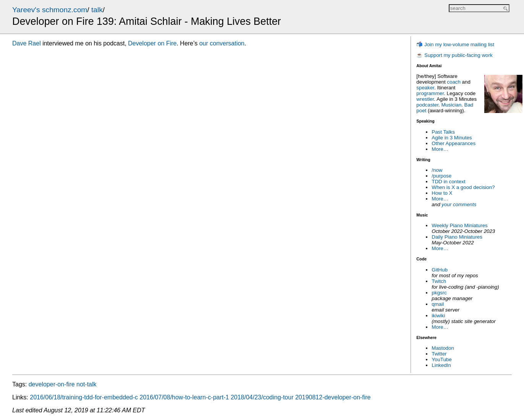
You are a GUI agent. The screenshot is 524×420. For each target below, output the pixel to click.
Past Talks (443, 132)
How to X (442, 193)
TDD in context (448, 182)
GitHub (439, 270)
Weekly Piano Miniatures (459, 225)
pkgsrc (439, 293)
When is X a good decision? (463, 187)
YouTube (442, 359)
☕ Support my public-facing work (454, 55)
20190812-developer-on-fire (333, 397)
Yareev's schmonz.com (50, 10)
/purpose (442, 176)
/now (437, 170)
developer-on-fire (52, 384)
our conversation (222, 43)
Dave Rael (27, 43)
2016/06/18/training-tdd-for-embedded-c (84, 397)
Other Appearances (454, 143)
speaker (425, 88)
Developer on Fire (152, 43)
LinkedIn (441, 365)
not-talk (86, 384)
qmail (438, 304)
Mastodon (443, 348)
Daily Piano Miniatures (457, 237)
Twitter (439, 354)
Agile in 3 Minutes (452, 138)
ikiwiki (438, 316)
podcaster (427, 105)
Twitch (439, 281)
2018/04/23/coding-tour (262, 397)
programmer (430, 93)
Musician (452, 105)
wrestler (425, 99)
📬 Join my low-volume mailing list (455, 44)
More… (440, 149)
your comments (459, 204)
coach (454, 82)
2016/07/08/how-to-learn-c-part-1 (184, 397)
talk (97, 10)
